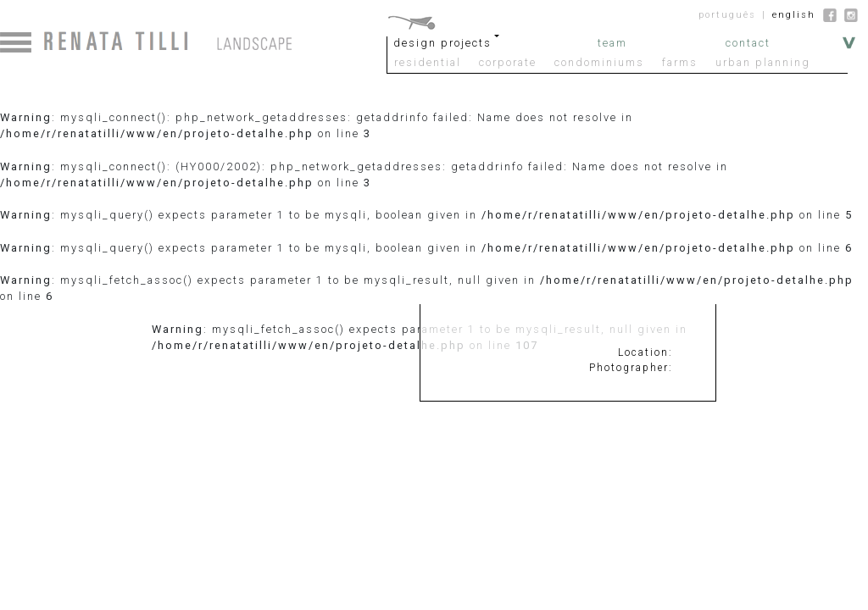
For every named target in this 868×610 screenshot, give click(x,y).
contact (748, 43)
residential (428, 62)
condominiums (599, 62)
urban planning (763, 62)
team (612, 43)
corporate (508, 62)
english (794, 15)
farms (680, 62)
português (727, 15)
